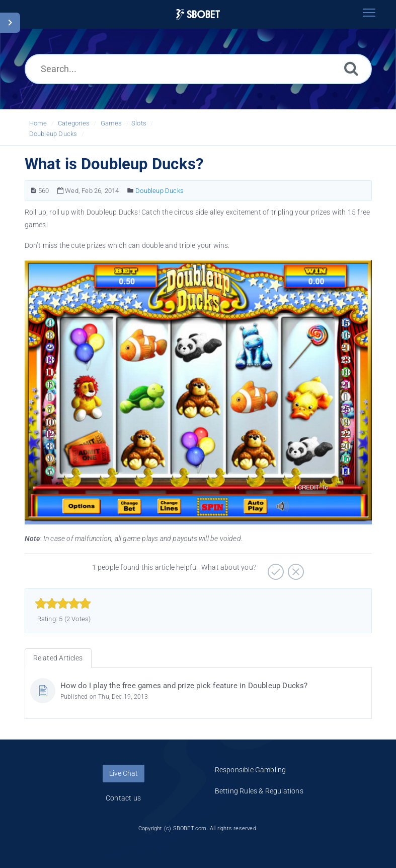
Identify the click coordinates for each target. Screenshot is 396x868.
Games (111, 123)
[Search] (351, 68)
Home (38, 123)
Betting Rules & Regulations (259, 791)
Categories (74, 123)
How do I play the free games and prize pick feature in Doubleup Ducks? (184, 686)
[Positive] (274, 568)
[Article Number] (33, 191)
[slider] (63, 604)
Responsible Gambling (251, 770)
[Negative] (295, 568)
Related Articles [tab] (58, 658)
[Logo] (198, 14)
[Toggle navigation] (369, 13)
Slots (139, 123)
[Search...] (198, 69)
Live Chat (124, 773)
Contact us (123, 798)
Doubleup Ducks (53, 134)
